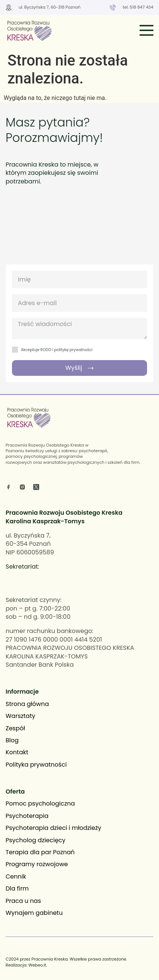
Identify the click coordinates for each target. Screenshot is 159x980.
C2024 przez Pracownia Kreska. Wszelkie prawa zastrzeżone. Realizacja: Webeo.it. (66, 962)
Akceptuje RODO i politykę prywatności (57, 350)
